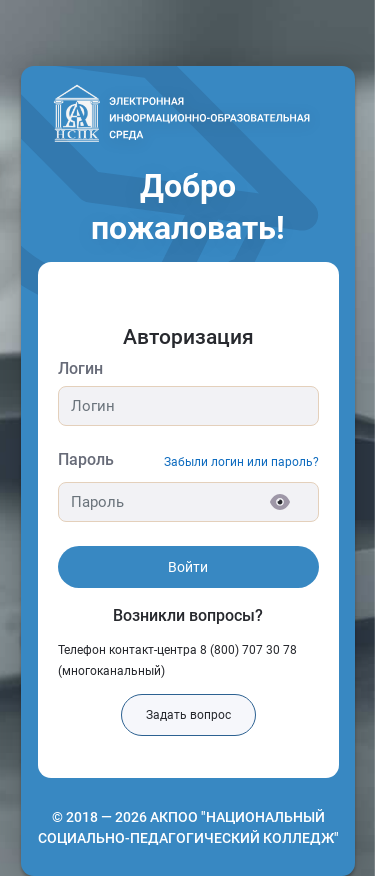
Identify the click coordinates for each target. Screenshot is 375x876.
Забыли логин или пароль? (241, 462)
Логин (80, 368)
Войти (188, 567)
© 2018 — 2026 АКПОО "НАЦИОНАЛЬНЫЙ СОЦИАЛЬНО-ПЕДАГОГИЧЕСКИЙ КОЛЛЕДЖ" (188, 827)
